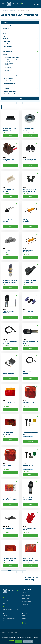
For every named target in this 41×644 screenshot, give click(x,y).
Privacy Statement (15, 632)
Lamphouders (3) (8, 68)
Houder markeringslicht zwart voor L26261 (29, 160)
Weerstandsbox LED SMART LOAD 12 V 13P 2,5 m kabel (10, 529)
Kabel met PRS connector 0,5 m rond (30, 373)
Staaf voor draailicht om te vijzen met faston (30, 499)
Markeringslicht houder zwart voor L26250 (29, 282)
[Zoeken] (31, 4)
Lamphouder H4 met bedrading (8, 221)
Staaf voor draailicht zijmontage (8, 312)
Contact (23, 617)
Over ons (23, 616)
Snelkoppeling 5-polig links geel (30, 433)
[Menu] (3, 3)
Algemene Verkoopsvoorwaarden (9, 620)
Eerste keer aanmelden (7, 617)
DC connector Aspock (29, 311)
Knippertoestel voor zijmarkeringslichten (8, 373)
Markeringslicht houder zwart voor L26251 (9, 130)
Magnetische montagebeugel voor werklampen (8, 251)
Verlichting (24, 597)
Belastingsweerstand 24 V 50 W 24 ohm (30, 251)
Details (10, 135)
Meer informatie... (20, 639)
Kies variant (31, 442)
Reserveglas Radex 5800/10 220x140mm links (30, 560)
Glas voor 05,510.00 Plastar (28, 403)
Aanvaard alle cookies (28, 642)
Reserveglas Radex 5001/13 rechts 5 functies (10, 499)
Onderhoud (24, 600)
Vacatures (24, 619)
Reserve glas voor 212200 (10, 402)
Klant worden (5, 616)
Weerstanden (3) (8, 70)
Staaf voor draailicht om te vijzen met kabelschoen (10, 282)
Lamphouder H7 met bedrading (8, 160)
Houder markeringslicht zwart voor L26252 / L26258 (29, 190)
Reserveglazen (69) (8, 69)
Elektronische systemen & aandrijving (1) (12, 66)
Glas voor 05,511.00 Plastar (8, 466)
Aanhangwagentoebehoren (27, 601)
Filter (20, 98)
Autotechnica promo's (26, 595)
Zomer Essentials (25, 604)
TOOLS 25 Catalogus (26, 591)
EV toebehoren (25, 603)
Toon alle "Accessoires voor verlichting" (12, 60)
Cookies (3, 632)
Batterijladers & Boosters (26, 594)
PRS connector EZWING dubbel (29, 529)
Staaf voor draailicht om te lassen (30, 342)
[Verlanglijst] (34, 4)
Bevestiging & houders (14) (10, 63)
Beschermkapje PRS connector (8, 190)
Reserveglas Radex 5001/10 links (8, 433)
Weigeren (11, 642)
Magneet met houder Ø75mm (29, 130)
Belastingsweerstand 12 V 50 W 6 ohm (30, 221)
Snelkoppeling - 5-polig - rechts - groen (30, 466)
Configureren (18, 642)
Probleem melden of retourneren (9, 619)
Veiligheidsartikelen (25, 598)
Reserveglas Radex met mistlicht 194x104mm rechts (9, 560)
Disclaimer (8, 632)
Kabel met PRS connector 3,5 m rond (10, 342)
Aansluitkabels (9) (8, 62)
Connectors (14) (8, 65)
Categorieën (20, 22)
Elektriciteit (24, 592)
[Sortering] (8, 107)
